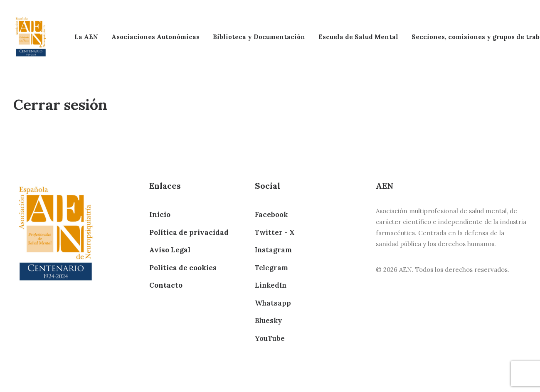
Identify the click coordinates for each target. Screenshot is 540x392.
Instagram (273, 250)
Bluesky (268, 321)
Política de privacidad (189, 232)
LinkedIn (271, 285)
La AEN (86, 37)
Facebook (271, 214)
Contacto (166, 285)
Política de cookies (183, 268)
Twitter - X (275, 232)
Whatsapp (273, 303)
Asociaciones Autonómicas (155, 37)
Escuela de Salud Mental (358, 37)
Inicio (160, 214)
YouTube (270, 338)
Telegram (271, 268)
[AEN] (31, 37)
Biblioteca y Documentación (259, 37)
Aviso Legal (170, 250)
